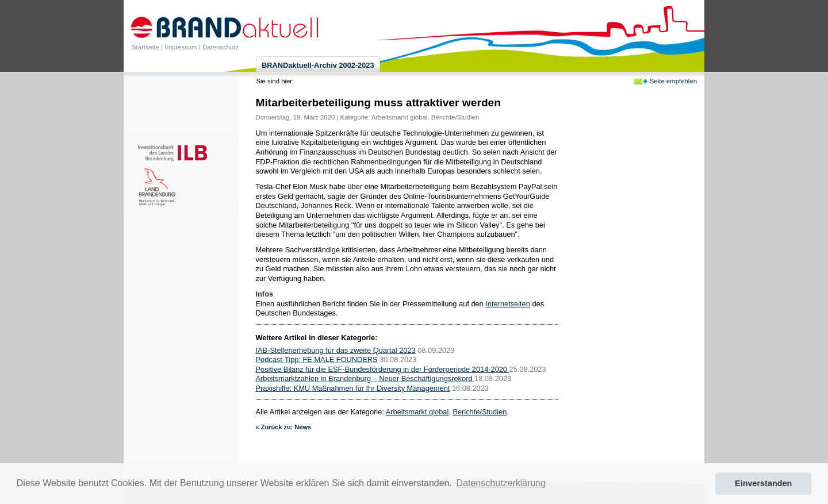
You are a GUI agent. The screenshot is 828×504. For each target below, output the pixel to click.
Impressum (181, 47)
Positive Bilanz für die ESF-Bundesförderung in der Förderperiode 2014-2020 (383, 369)
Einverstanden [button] (763, 483)
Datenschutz (221, 47)
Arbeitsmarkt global (399, 117)
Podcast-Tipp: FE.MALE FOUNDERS (317, 359)
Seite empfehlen (673, 81)
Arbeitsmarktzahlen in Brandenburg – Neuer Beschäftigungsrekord (365, 378)
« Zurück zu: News (284, 427)
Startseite (145, 47)
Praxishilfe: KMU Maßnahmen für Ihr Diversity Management (353, 388)
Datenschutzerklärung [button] (501, 483)
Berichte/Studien (455, 117)
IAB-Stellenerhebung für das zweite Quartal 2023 (336, 350)
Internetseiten (508, 304)
